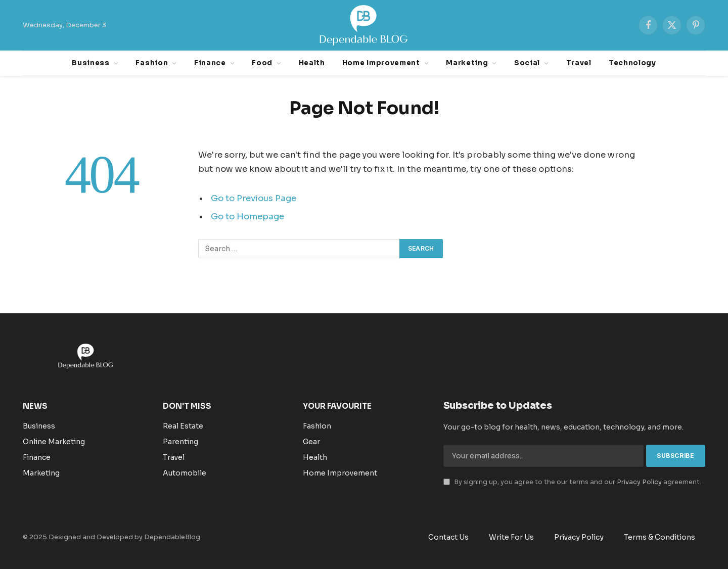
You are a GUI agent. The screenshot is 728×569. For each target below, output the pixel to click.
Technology (632, 63)
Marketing (467, 63)
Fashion (152, 63)
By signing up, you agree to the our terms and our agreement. (572, 482)
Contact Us (448, 537)
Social (527, 63)
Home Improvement (381, 63)
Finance (210, 63)
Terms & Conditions (659, 537)
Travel (579, 63)
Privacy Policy (639, 482)
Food (262, 63)
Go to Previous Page (254, 198)
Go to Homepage (247, 217)
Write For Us (511, 537)
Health (312, 63)
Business (90, 63)
